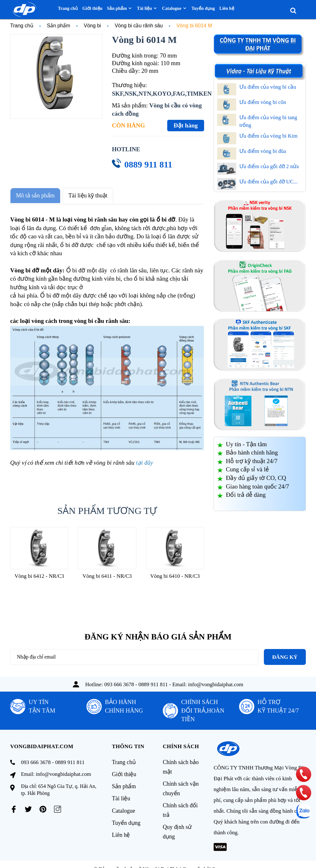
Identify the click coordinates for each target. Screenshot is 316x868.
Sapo (217, 859)
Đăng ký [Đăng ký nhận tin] (285, 656)
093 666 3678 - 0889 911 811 (136, 683)
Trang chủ (124, 763)
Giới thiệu (124, 774)
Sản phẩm (124, 786)
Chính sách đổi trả (180, 810)
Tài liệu (121, 797)
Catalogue (124, 809)
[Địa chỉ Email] (134, 655)
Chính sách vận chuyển (181, 789)
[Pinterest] (43, 808)
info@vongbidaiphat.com (216, 683)
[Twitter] (28, 808)
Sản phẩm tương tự (107, 509)
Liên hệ (121, 831)
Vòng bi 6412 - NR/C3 (39, 574)
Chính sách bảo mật (181, 768)
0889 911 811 (148, 164)
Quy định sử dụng (177, 830)
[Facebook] (14, 808)
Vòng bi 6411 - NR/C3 (107, 574)
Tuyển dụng (126, 820)
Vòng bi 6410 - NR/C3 (175, 574)
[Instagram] (58, 808)
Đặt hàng (186, 125)
